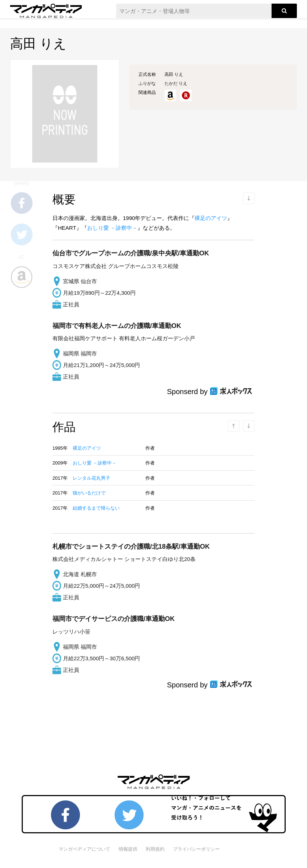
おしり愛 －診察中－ (112, 228)
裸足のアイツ (211, 218)
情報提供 (128, 849)
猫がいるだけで (89, 493)
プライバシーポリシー (196, 849)
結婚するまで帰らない (96, 508)
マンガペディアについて (84, 849)
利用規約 (155, 849)
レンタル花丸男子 (91, 478)
